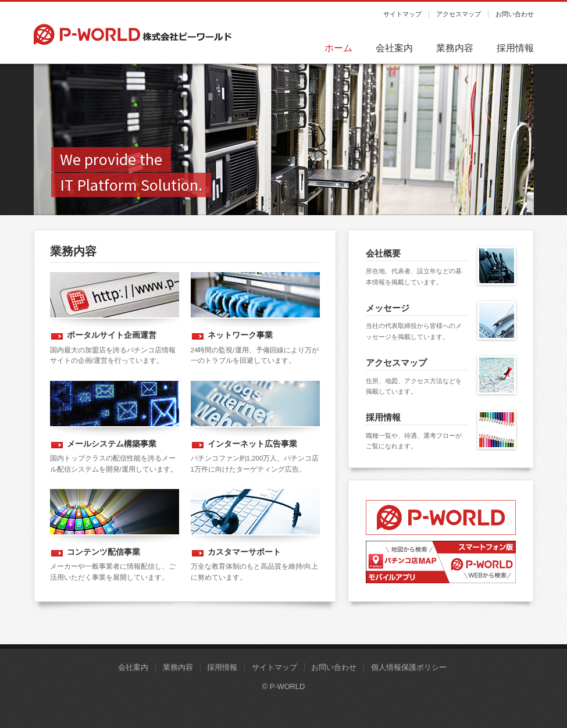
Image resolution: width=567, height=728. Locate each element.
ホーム (338, 48)
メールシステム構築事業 (112, 444)
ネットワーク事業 (240, 335)
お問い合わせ (515, 14)
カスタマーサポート (244, 552)
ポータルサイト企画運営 (112, 335)
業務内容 (455, 48)
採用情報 (515, 48)
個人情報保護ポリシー (409, 667)
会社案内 (394, 48)
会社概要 (383, 253)
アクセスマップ (459, 14)
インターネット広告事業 (252, 444)
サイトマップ (402, 14)
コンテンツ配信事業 (104, 552)
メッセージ (388, 308)
